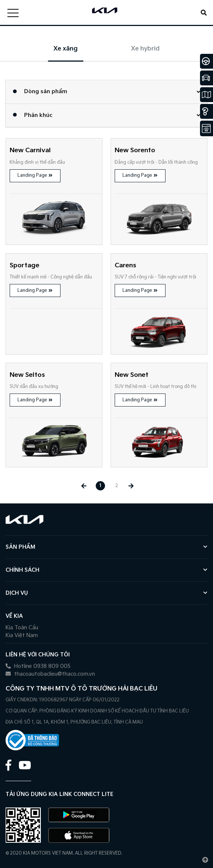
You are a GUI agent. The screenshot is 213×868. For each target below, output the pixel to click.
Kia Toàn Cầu (22, 628)
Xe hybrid (145, 49)
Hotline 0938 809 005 (38, 666)
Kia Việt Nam (22, 635)
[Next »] (131, 486)
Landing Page (35, 175)
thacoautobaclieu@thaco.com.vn (50, 674)
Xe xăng (65, 49)
